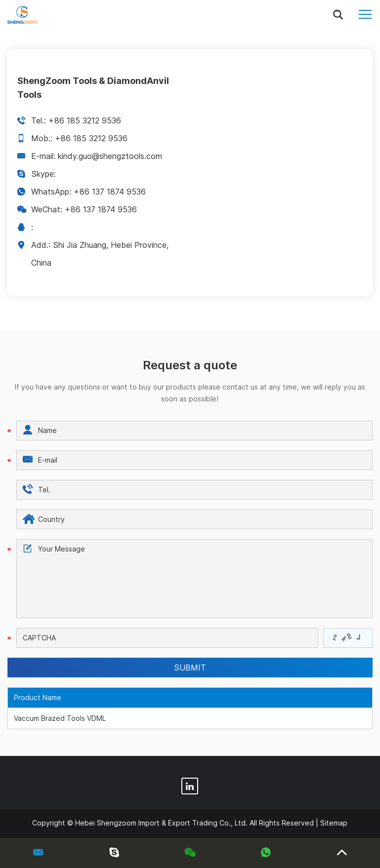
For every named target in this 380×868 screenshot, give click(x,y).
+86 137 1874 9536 (110, 192)
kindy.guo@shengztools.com (110, 156)
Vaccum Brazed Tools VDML (60, 718)
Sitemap (334, 823)
